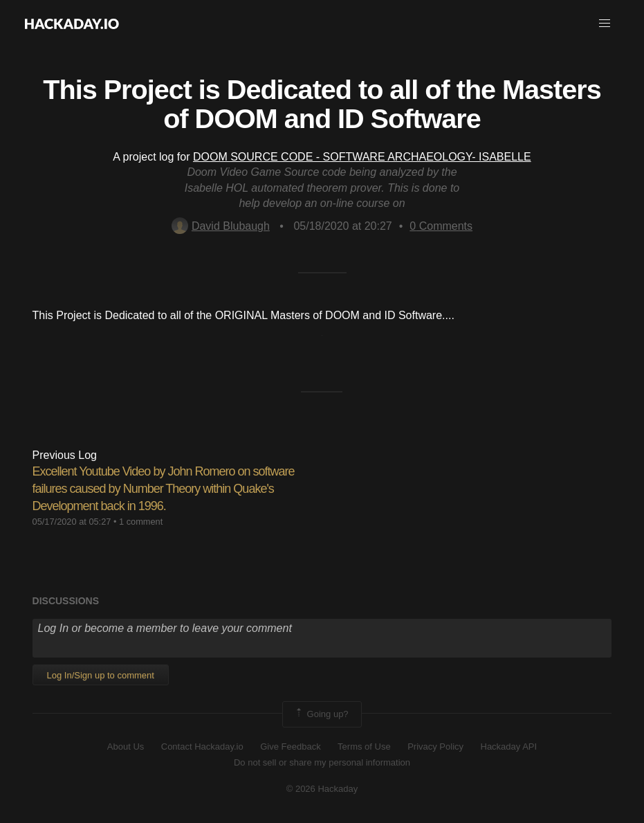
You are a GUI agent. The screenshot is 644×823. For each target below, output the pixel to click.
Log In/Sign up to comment (101, 675)
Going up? (321, 714)
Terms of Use (364, 747)
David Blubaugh (221, 226)
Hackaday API (509, 747)
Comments (441, 226)
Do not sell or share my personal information (322, 762)
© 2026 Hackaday (322, 789)
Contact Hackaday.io (202, 747)
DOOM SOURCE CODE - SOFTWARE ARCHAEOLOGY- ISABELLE (362, 157)
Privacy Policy (435, 747)
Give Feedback (290, 747)
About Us (126, 747)
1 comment (141, 522)
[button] (605, 24)
